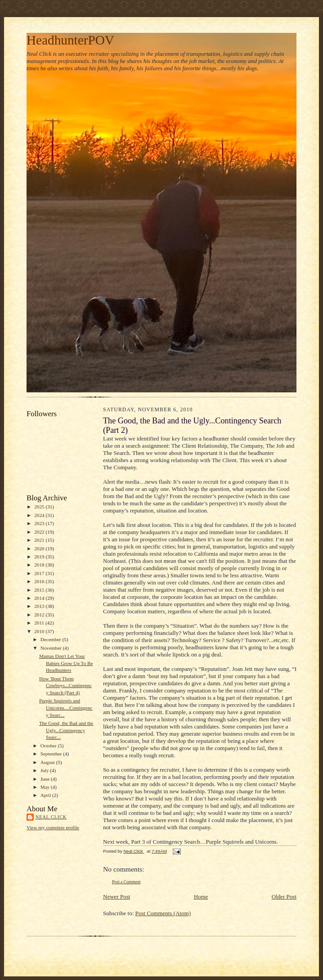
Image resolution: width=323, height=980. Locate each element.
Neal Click (51, 817)
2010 (40, 631)
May (46, 787)
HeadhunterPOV (70, 40)
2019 (40, 557)
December (52, 639)
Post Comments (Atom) (163, 913)
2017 (40, 573)
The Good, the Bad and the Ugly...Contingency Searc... (66, 730)
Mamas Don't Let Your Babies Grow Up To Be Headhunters (66, 663)
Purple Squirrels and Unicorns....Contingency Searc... (66, 708)
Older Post (284, 897)
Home (201, 897)
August (48, 762)
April (46, 795)
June (46, 779)
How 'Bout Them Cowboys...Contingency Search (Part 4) (65, 686)
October (49, 746)
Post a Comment (126, 882)
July (45, 770)
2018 (40, 565)
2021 (40, 540)
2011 (40, 623)
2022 (40, 532)
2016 (40, 581)
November (52, 648)
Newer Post (117, 897)
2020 (40, 548)
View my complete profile (53, 827)
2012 (40, 615)
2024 (40, 515)
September (52, 754)
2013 (40, 606)
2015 (40, 590)
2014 (40, 598)
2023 (40, 523)
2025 (40, 507)
